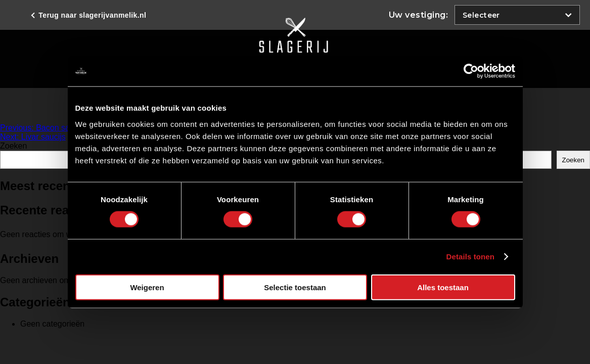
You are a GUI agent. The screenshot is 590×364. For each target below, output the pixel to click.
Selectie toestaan (295, 287)
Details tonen (470, 257)
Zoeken (13, 146)
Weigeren (147, 287)
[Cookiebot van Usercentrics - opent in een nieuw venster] (471, 71)
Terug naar (91, 15)
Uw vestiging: (418, 15)
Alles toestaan (443, 287)
